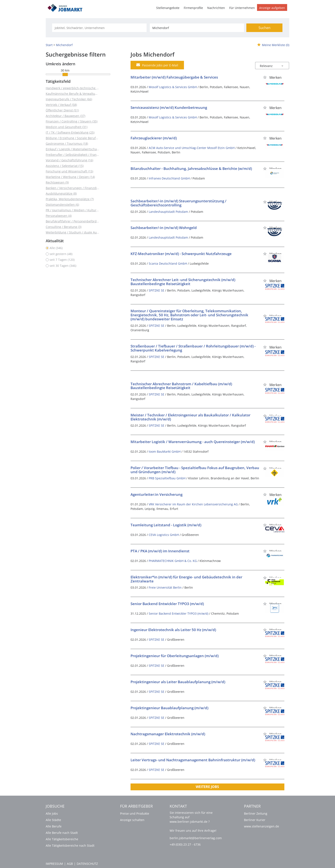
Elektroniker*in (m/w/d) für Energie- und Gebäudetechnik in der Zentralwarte (186, 579)
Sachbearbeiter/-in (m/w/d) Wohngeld (164, 228)
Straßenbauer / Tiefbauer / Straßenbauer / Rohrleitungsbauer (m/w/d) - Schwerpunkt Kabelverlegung (193, 348)
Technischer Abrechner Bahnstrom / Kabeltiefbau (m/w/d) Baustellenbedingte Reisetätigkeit (181, 386)
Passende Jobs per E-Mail (157, 65)
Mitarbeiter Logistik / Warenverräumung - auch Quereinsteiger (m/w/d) (193, 442)
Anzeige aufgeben (272, 8)
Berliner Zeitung (256, 813)
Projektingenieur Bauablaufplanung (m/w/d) (169, 708)
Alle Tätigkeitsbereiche (62, 839)
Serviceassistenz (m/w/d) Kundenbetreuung (169, 107)
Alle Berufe (54, 826)
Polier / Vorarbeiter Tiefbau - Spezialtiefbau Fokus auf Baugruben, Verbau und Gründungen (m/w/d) (195, 470)
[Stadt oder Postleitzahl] (197, 28)
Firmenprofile (193, 8)
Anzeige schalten (132, 820)
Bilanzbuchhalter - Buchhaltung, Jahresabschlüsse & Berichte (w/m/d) (191, 168)
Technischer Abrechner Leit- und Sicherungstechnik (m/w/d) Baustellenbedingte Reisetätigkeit (183, 282)
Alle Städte (53, 820)
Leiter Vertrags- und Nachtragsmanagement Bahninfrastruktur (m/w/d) (193, 760)
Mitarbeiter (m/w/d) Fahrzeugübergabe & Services (174, 77)
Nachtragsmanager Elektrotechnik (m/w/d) (168, 734)
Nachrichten (216, 8)
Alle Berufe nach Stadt (62, 833)
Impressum (54, 864)
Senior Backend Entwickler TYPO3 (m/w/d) (167, 604)
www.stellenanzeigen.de (262, 826)
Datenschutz (87, 864)
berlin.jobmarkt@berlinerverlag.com (196, 838)
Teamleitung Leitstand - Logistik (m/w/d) (166, 525)
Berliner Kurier (255, 820)
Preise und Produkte (135, 813)
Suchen (264, 28)
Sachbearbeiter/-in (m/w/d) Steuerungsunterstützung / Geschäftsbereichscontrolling (179, 203)
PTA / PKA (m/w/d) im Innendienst (160, 551)
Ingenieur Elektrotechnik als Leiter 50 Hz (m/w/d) (173, 630)
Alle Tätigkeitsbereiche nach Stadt (70, 845)
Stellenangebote (168, 8)
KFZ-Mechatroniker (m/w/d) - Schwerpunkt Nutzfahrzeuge (181, 254)
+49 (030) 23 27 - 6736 (185, 844)
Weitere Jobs (207, 787)
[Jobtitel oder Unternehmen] (99, 28)
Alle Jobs (52, 813)
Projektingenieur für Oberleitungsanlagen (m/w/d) (175, 656)
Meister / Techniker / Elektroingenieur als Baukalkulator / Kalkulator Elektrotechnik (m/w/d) (190, 417)
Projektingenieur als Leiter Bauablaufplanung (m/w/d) (178, 682)
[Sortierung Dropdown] (282, 66)
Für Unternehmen (242, 8)
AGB (70, 864)
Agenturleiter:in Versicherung (156, 494)
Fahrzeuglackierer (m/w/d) (154, 138)
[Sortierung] (268, 66)
